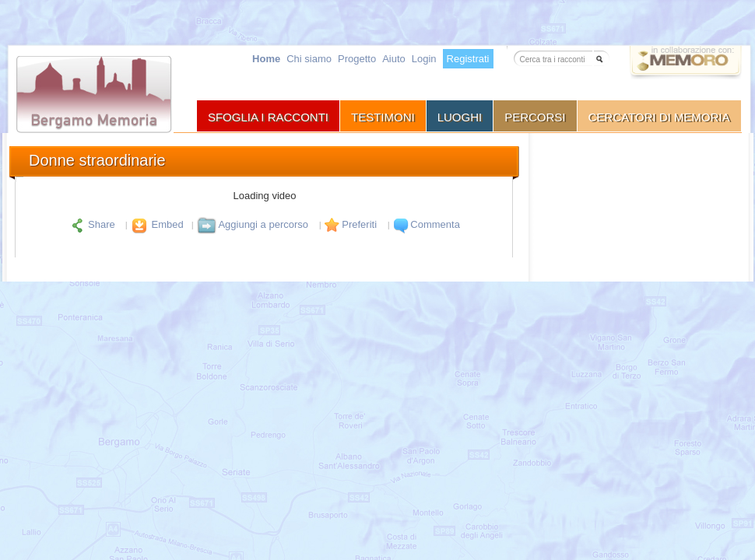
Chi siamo (309, 59)
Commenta (425, 224)
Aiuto (394, 59)
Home (266, 59)
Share (93, 224)
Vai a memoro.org (686, 65)
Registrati (468, 59)
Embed (156, 224)
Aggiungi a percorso (253, 224)
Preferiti (349, 224)
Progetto (357, 59)
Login (424, 59)
